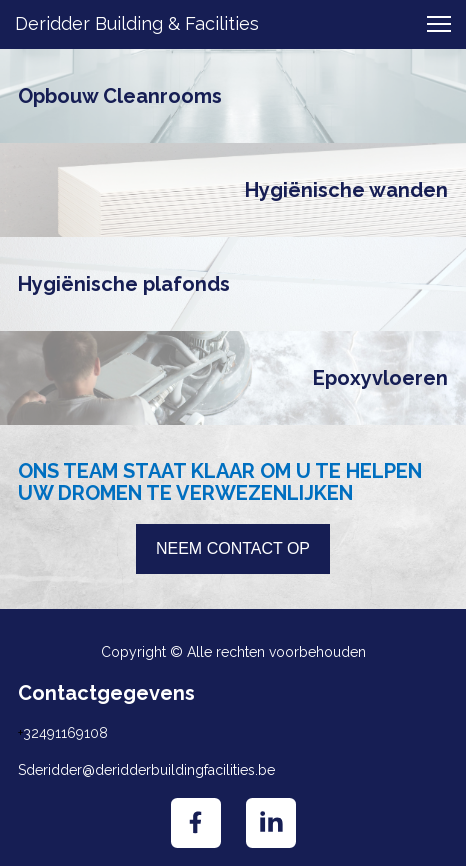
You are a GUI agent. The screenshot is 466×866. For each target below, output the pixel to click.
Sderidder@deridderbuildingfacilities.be (146, 770)
